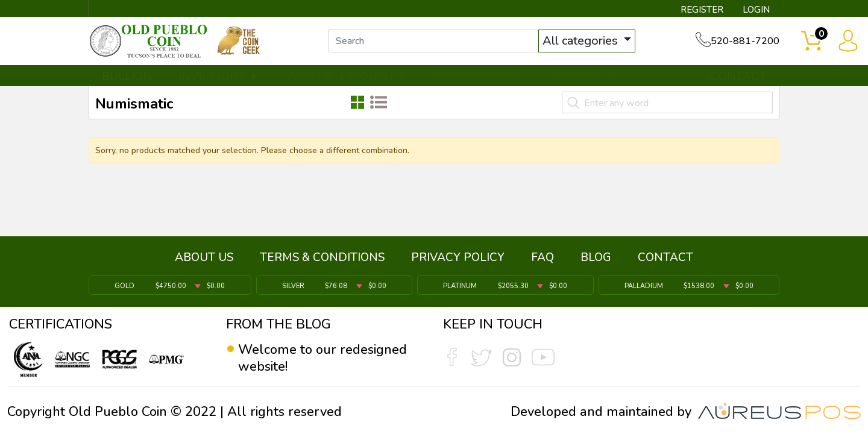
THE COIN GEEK (478, 77)
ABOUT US (204, 257)
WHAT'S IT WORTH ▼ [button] (347, 77)
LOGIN (756, 10)
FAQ (542, 257)
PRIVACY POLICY (458, 257)
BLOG (596, 257)
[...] (433, 41)
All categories (582, 41)
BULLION (127, 77)
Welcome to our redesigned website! (322, 358)
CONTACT (738, 77)
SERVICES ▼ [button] (583, 77)
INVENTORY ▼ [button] (219, 77)
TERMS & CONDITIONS (322, 257)
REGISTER (702, 10)
